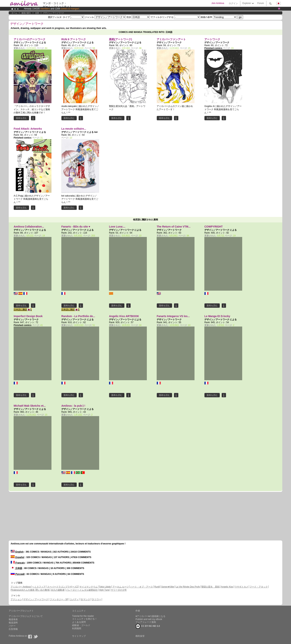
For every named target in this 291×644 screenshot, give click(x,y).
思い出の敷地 (43, 590)
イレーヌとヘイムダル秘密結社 (82, 590)
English (17, 552)
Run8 (157, 587)
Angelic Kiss (227, 587)
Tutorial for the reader (83, 616)
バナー (12, 626)
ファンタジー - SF (59, 599)
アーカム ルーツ (121, 587)
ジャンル (89, 17)
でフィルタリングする (162, 17)
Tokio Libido (105, 587)
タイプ (66, 17)
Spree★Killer (168, 587)
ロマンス (86, 599)
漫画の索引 (26, 13)
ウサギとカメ (241, 587)
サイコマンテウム (89, 587)
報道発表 (13, 619)
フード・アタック (259, 587)
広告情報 (13, 629)
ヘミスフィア (39, 587)
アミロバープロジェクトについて (26, 616)
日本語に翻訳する (23, 310)
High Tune (104, 590)
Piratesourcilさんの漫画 (23, 590)
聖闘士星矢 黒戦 (210, 587)
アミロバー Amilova (21, 587)
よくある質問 (79, 622)
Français (18, 563)
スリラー (97, 599)
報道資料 (13, 623)
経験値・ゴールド (81, 625)
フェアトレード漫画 (146, 622)
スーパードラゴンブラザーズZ (63, 587)
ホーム (14, 13)
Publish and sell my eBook (149, 619)
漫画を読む (21, 118)
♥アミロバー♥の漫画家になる (150, 616)
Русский (18, 574)
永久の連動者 (58, 590)
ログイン (233, 3)
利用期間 (77, 629)
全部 (37, 13)
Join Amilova (218, 3)
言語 (129, 17)
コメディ (74, 599)
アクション (16, 599)
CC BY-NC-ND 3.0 (148, 626)
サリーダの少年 (119, 590)
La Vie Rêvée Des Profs (188, 587)
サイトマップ (79, 636)
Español (17, 557)
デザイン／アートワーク (54, 13)
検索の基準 (206, 17)
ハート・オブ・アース (142, 587)
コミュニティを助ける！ (85, 619)
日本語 (16, 568)
